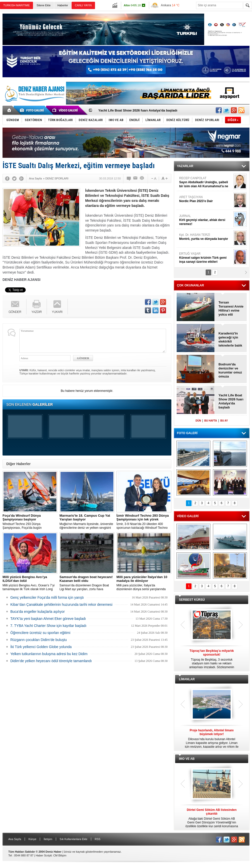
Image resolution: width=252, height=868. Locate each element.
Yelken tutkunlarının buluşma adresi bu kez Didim (49, 654)
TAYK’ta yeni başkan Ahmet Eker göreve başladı (48, 619)
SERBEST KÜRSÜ (192, 600)
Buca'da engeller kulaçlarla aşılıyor (38, 612)
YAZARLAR (185, 166)
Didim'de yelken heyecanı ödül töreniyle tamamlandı (51, 661)
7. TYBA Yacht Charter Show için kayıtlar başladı (48, 626)
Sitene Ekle (44, 5)
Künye (32, 839)
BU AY (224, 421)
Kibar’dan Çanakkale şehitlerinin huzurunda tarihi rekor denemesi (61, 605)
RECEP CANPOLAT (206, 182)
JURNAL (206, 220)
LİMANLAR (187, 679)
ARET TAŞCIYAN (206, 199)
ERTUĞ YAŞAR (206, 258)
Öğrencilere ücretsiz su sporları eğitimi (40, 633)
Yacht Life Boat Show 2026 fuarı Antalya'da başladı (138, 110)
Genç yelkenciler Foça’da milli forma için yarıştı (47, 597)
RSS (98, 839)
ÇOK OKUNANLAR (190, 285)
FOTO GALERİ (187, 433)
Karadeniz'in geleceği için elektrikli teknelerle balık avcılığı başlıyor (231, 339)
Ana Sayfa (15, 839)
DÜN (198, 421)
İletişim (48, 839)
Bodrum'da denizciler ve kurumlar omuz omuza (230, 370)
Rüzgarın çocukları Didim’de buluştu (39, 640)
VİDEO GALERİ (188, 516)
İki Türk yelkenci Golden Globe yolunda (41, 647)
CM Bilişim (60, 855)
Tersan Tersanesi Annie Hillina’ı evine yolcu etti (231, 308)
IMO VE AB (187, 759)
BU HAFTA (211, 421)
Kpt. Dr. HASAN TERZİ (206, 237)
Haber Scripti (44, 855)
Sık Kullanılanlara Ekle (74, 839)
